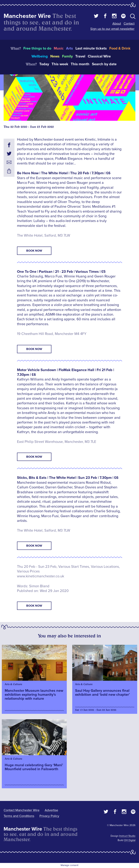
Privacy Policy (49, 816)
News (55, 56)
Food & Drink (120, 48)
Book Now (34, 251)
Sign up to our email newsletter (112, 29)
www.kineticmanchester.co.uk (41, 576)
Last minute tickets (91, 48)
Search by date (104, 64)
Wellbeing (40, 56)
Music (59, 48)
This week (60, 64)
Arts (69, 48)
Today (44, 64)
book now (34, 606)
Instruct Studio (127, 836)
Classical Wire (99, 56)
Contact (129, 23)
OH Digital (130, 840)
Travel (80, 56)
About (117, 23)
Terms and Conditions (19, 816)
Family (67, 56)
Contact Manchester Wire (22, 810)
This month (80, 64)
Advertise (51, 810)
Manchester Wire (27, 16)
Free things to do (37, 48)
